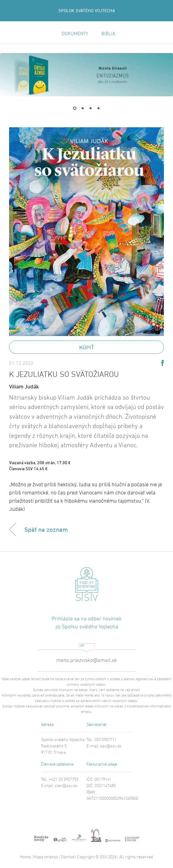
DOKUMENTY (75, 34)
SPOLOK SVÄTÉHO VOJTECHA (87, 10)
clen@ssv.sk (66, 786)
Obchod (68, 857)
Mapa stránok (46, 857)
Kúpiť (87, 347)
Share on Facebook (163, 363)
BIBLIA (108, 34)
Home (25, 857)
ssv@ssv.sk (111, 746)
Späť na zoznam (46, 529)
